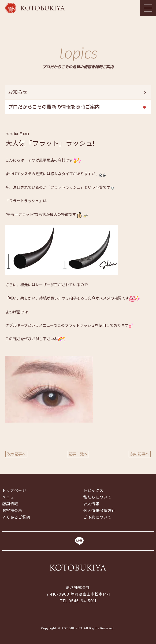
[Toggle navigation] (148, 8)
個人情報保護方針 (99, 510)
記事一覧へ (78, 454)
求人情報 (91, 504)
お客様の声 (12, 510)
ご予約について (97, 517)
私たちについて (97, 497)
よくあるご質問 (16, 517)
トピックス (93, 490)
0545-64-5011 (82, 601)
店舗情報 (10, 504)
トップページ (14, 490)
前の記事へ (140, 454)
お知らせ (18, 92)
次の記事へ (16, 454)
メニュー (10, 497)
